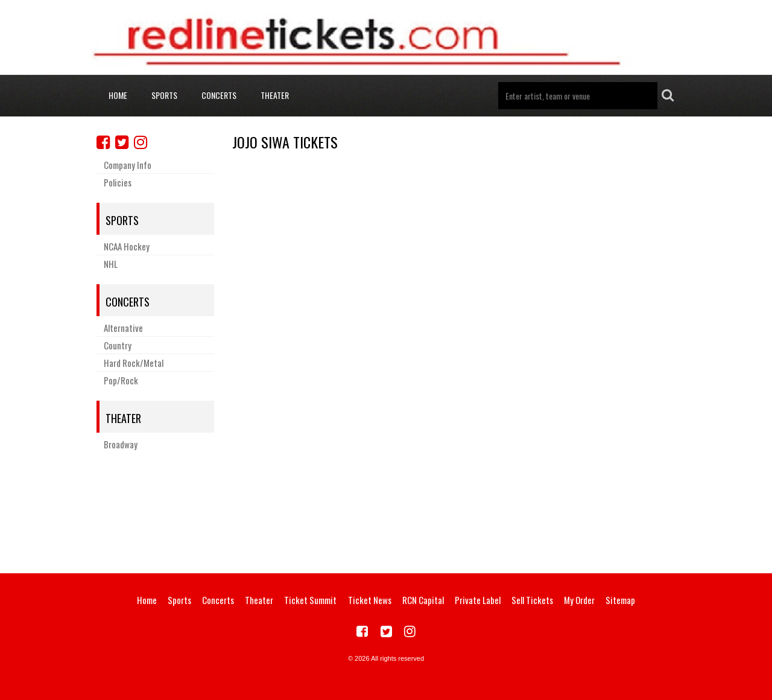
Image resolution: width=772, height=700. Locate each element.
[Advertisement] (386, 510)
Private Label (478, 600)
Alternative (123, 328)
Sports (164, 95)
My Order (579, 600)
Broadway (121, 444)
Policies (118, 182)
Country (118, 345)
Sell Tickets (532, 600)
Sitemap (620, 600)
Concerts (219, 95)
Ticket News (370, 600)
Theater (275, 95)
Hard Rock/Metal (134, 363)
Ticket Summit (310, 600)
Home (118, 95)
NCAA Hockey (127, 246)
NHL (111, 264)
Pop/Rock (121, 380)
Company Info (128, 165)
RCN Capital (423, 600)
